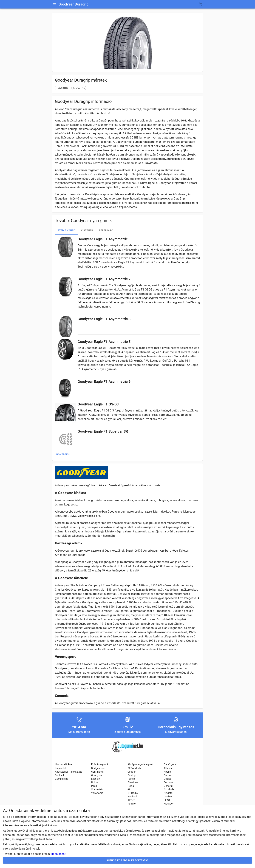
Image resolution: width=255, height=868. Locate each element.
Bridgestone (98, 768)
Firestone (133, 782)
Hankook (133, 797)
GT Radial (133, 793)
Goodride (169, 789)
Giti (129, 789)
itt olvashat (59, 854)
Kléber (131, 800)
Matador (169, 804)
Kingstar (169, 793)
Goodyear (97, 775)
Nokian (95, 782)
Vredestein (97, 789)
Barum (168, 775)
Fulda (131, 786)
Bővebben (63, 454)
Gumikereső (62, 779)
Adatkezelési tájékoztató (69, 772)
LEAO (167, 800)
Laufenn (168, 797)
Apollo (167, 772)
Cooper (132, 772)
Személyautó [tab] (66, 231)
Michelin (96, 779)
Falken (131, 779)
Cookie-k (60, 775)
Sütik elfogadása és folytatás (127, 860)
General (168, 786)
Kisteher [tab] (87, 231)
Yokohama (97, 793)
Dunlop (131, 775)
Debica (168, 779)
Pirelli (94, 786)
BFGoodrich (134, 768)
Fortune (168, 782)
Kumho (132, 804)
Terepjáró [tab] (106, 231)
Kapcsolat (61, 768)
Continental (98, 772)
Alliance (168, 768)
